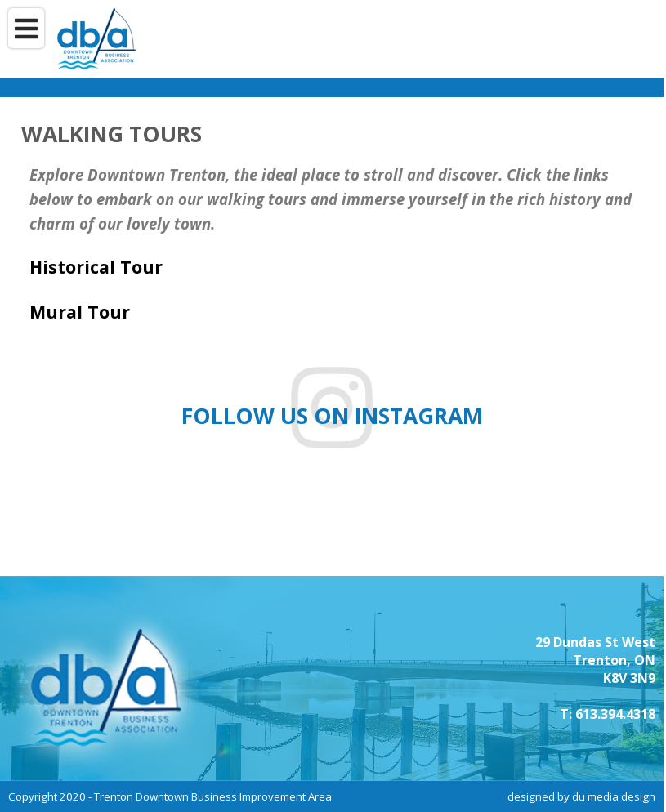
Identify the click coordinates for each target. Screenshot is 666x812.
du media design (614, 796)
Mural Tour (80, 312)
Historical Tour (96, 267)
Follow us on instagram (332, 416)
